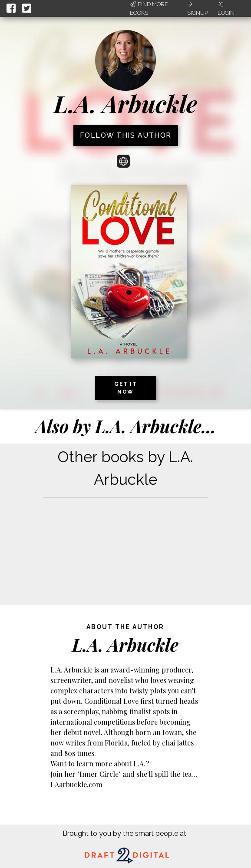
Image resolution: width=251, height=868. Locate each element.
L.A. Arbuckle (125, 103)
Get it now (125, 388)
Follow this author (126, 135)
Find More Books (149, 8)
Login (226, 9)
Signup (198, 9)
